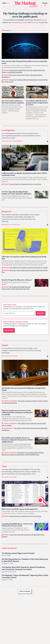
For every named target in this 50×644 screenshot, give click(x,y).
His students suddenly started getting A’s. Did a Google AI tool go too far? (37, 103)
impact (44, 20)
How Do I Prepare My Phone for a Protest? (17, 280)
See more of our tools (9, 477)
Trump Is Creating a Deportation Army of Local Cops (25, 184)
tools (25, 22)
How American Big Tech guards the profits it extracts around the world (24, 62)
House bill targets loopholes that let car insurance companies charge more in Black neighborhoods (17, 440)
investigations (17, 22)
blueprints (35, 22)
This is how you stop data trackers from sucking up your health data (24, 258)
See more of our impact (10, 356)
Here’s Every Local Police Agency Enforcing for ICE (20, 509)
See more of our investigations (12, 141)
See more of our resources (11, 224)
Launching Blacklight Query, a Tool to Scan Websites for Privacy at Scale (17, 525)
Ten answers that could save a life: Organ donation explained (13, 102)
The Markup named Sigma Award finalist (18, 553)
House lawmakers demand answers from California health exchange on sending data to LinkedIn (17, 413)
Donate (45, 3)
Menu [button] (6, 3)
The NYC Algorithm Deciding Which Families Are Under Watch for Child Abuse (17, 193)
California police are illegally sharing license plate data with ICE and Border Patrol (24, 174)
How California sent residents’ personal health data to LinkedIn (29, 268)
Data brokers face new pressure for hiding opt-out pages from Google (24, 389)
